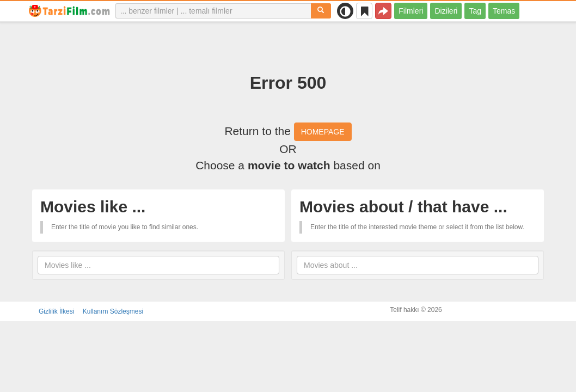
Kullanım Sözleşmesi (113, 311)
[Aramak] (321, 11)
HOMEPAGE (323, 132)
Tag (475, 11)
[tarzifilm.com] (70, 11)
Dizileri (446, 11)
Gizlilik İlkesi (56, 311)
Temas (504, 11)
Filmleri (411, 11)
